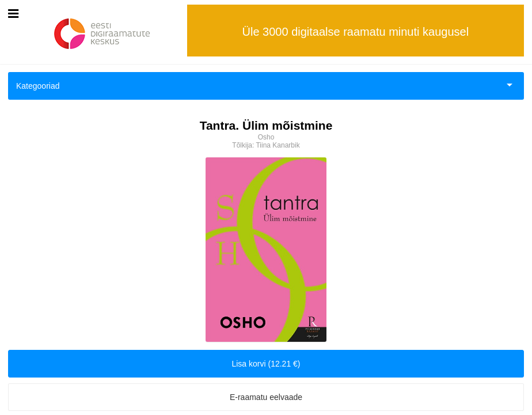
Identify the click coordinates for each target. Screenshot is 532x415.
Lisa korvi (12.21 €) (266, 364)
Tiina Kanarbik (278, 145)
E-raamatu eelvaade (266, 397)
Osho (266, 137)
